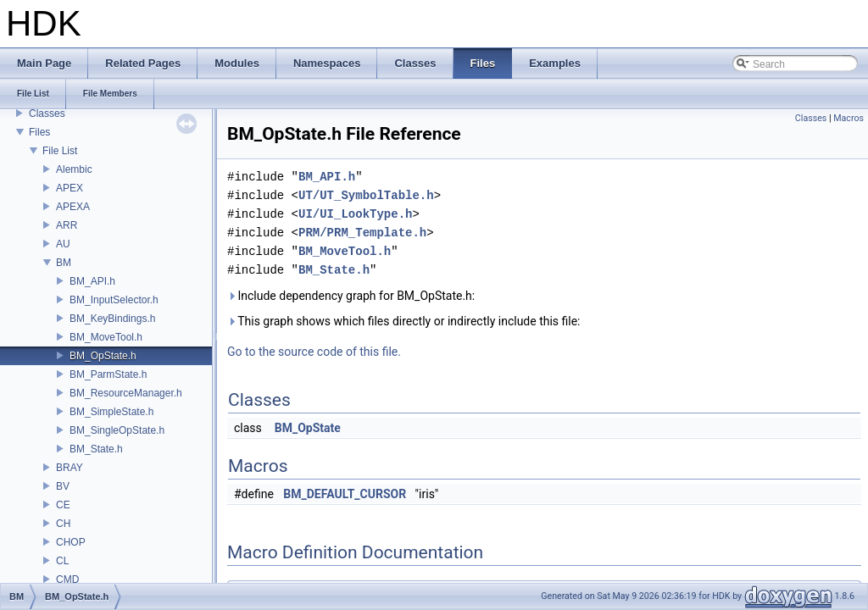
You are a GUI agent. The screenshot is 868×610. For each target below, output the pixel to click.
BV (63, 486)
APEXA (73, 207)
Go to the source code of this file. (314, 352)
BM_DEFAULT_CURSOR (345, 494)
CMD (67, 579)
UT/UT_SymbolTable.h (366, 195)
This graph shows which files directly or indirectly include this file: (404, 321)
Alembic (74, 169)
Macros (849, 118)
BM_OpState (308, 428)
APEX (70, 188)
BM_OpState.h (103, 356)
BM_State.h (96, 449)
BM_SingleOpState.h (117, 430)
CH (63, 524)
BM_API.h (92, 281)
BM (64, 263)
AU (63, 244)
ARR (67, 225)
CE (63, 505)
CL (62, 561)
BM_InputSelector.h (114, 300)
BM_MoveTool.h (106, 337)
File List (60, 151)
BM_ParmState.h (108, 374)
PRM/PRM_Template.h (362, 233)
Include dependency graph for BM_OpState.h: (351, 296)
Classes (47, 114)
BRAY (70, 468)
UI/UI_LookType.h (355, 214)
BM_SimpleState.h (111, 412)
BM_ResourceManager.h (126, 393)
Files (39, 132)
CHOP (71, 542)
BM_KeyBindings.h (112, 319)
